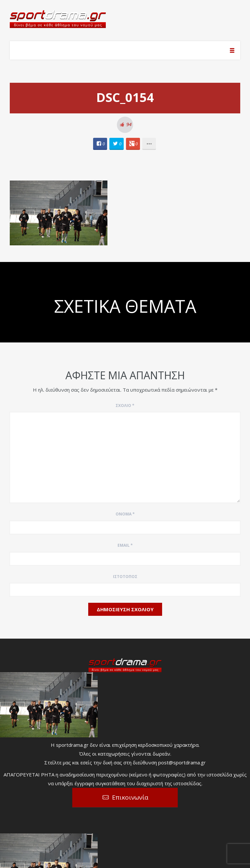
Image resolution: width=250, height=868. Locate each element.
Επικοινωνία (130, 797)
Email (125, 545)
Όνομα (125, 514)
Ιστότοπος (125, 577)
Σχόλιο (125, 405)
